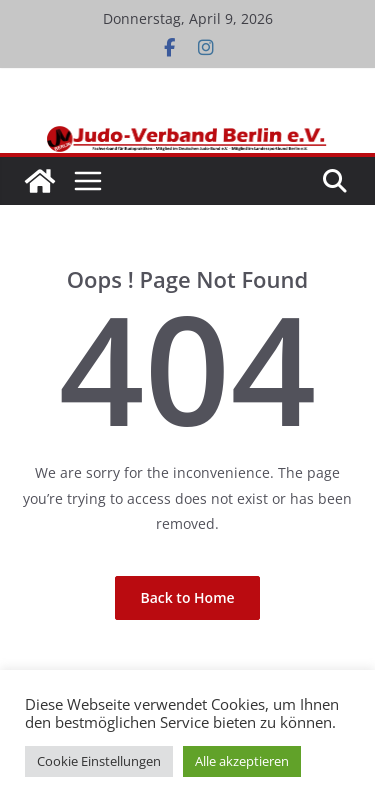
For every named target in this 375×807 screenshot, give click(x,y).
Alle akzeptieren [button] (242, 761)
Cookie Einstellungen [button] (99, 761)
